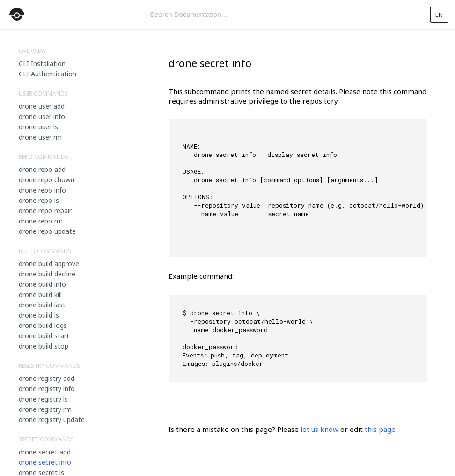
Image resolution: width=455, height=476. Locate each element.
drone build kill (40, 294)
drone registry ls (43, 399)
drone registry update (52, 420)
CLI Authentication (48, 74)
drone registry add (47, 378)
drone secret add (45, 452)
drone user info (42, 116)
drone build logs (43, 325)
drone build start (44, 336)
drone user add (42, 106)
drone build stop (44, 346)
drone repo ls (39, 200)
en (439, 15)
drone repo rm (41, 221)
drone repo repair (45, 211)
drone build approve (49, 264)
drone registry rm (45, 409)
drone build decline (47, 274)
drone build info (42, 284)
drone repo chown (47, 180)
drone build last (42, 305)
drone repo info (42, 190)
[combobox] (281, 15)
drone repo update (47, 231)
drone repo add (42, 169)
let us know (319, 429)
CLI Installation (42, 63)
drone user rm (40, 137)
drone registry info (47, 389)
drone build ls (39, 315)
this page (380, 429)
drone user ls (38, 127)
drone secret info (45, 462)
